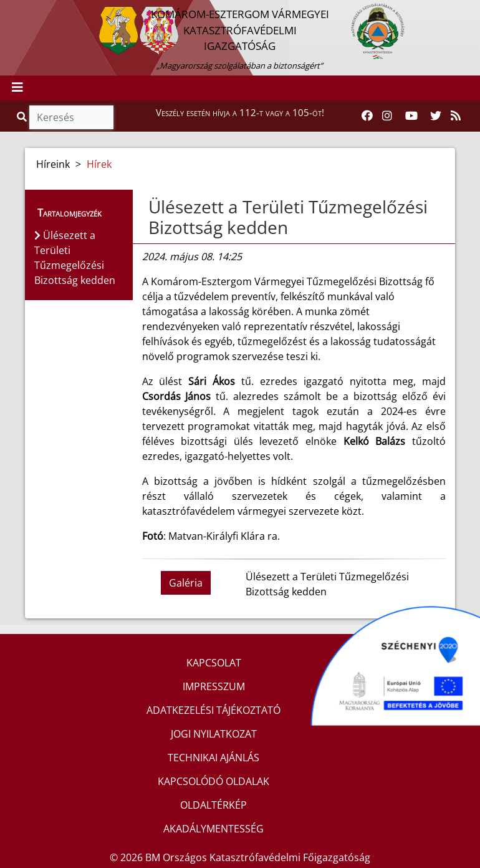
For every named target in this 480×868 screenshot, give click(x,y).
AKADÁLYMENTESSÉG (214, 829)
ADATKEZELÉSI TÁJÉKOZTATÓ (214, 710)
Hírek (99, 164)
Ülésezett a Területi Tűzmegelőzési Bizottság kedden (288, 217)
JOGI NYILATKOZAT (214, 734)
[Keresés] (71, 117)
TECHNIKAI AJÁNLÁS (214, 758)
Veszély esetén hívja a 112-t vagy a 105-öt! (240, 112)
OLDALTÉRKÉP (214, 805)
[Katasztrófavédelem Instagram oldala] (387, 116)
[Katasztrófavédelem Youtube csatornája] (411, 116)
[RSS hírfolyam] (456, 116)
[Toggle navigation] (17, 88)
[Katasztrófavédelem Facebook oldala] (367, 116)
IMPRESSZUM (214, 686)
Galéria (186, 583)
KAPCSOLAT (214, 663)
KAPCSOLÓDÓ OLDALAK (214, 781)
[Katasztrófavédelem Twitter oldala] (436, 116)
